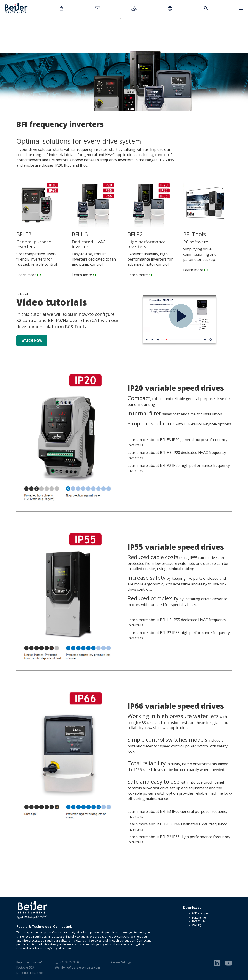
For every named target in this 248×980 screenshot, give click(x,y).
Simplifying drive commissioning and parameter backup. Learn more (208, 237)
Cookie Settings (121, 962)
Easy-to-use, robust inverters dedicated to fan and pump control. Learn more (96, 239)
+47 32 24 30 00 (70, 962)
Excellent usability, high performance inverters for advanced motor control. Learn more (152, 239)
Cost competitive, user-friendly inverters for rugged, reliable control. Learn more (41, 239)
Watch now (32, 340)
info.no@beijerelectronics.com (80, 968)
